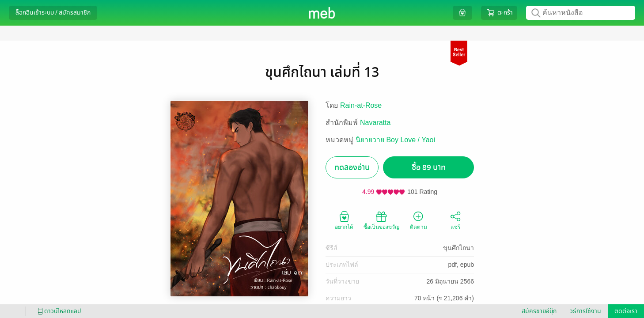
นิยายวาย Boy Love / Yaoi (395, 140)
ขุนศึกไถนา (458, 248)
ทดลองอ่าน (352, 168)
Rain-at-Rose (361, 105)
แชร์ (455, 220)
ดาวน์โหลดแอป (58, 311)
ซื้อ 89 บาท (429, 168)
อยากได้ (344, 220)
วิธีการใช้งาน (585, 311)
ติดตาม (419, 220)
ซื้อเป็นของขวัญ (381, 220)
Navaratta (375, 123)
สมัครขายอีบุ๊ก (539, 311)
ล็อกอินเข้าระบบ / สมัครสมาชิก (53, 13)
